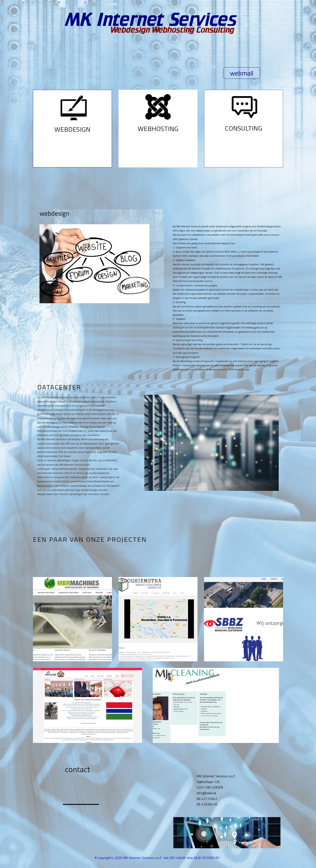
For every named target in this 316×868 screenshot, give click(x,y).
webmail (242, 73)
